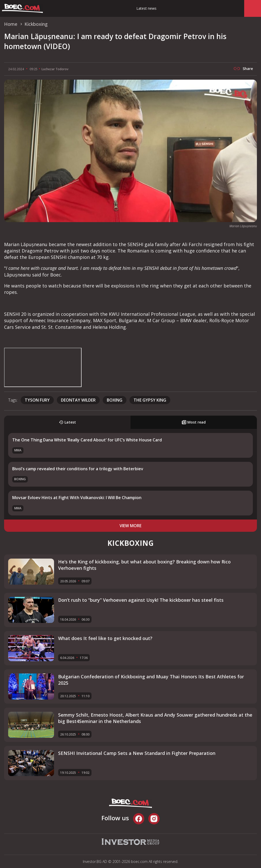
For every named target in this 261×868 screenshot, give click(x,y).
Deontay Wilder (78, 400)
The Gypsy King (150, 400)
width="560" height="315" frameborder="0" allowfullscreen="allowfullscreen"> (43, 367)
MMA (18, 450)
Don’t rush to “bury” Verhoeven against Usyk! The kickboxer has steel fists (141, 600)
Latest (67, 422)
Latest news (146, 8)
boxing (115, 400)
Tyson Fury (37, 400)
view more (130, 526)
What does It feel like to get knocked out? (105, 638)
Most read (194, 422)
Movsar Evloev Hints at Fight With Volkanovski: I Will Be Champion (77, 498)
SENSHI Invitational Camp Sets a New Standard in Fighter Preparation (137, 753)
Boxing (20, 479)
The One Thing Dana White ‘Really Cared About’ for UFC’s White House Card (87, 440)
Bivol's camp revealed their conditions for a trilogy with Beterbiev (78, 469)
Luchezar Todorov (55, 69)
